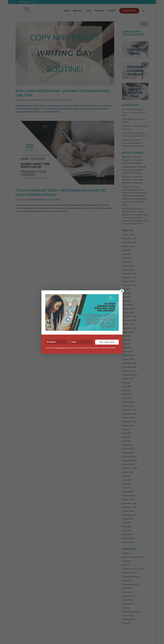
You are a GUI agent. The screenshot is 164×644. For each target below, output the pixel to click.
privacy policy (61, 348)
